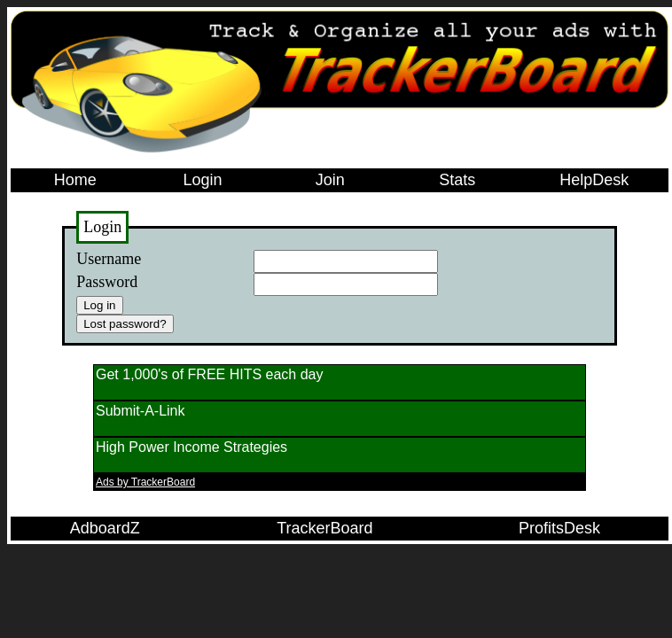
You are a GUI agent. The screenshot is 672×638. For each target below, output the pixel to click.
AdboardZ (105, 528)
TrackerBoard (324, 528)
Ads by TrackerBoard (145, 482)
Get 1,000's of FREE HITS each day (210, 374)
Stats (457, 180)
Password (107, 282)
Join (330, 180)
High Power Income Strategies (191, 447)
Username (109, 259)
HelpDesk (594, 180)
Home (75, 180)
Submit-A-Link (140, 411)
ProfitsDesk (559, 528)
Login (202, 180)
